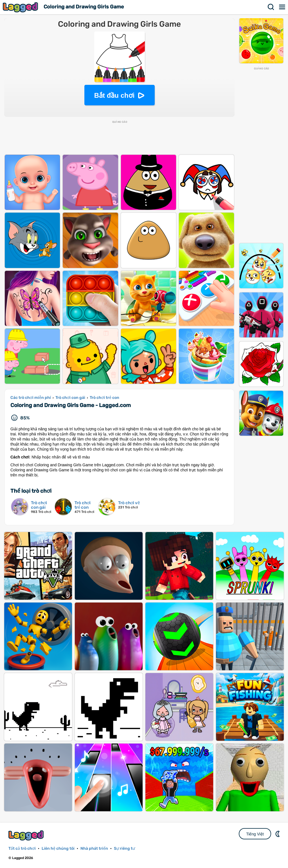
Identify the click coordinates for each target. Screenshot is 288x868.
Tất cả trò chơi (22, 848)
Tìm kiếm (271, 7)
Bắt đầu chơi (114, 95)
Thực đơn (282, 7)
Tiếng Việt (255, 834)
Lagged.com (27, 835)
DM (278, 834)
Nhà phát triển (94, 848)
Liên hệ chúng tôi (58, 848)
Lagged (21, 7)
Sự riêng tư (124, 848)
